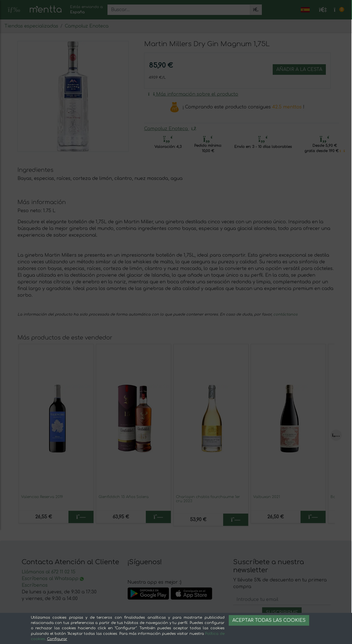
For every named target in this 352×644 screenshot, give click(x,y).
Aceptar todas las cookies (269, 620)
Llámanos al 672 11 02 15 (49, 572)
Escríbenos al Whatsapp (53, 579)
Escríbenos (35, 585)
